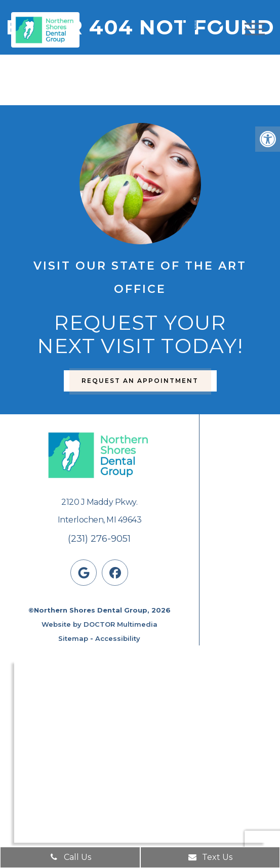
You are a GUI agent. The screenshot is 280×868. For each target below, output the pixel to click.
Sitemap (73, 638)
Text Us (210, 857)
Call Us (70, 857)
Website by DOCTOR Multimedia (99, 624)
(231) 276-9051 (99, 539)
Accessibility (118, 638)
